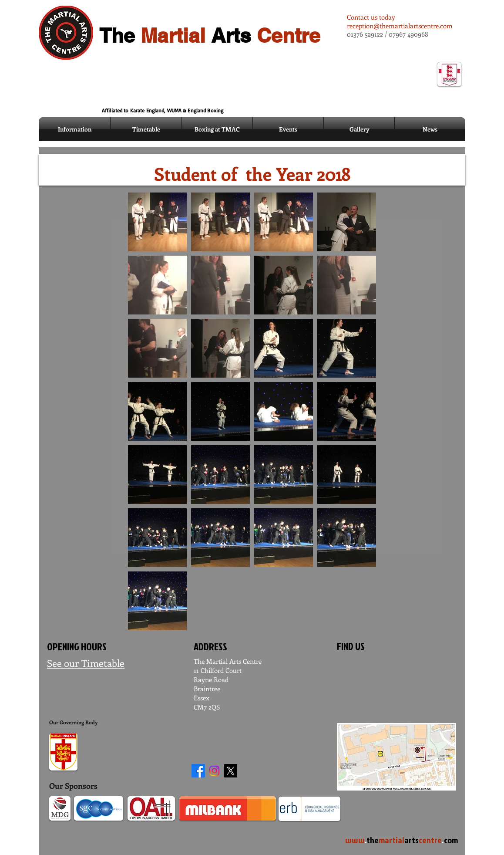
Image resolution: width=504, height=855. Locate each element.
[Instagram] (214, 771)
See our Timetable (86, 663)
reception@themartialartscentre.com (400, 26)
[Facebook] (198, 771)
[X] (230, 771)
